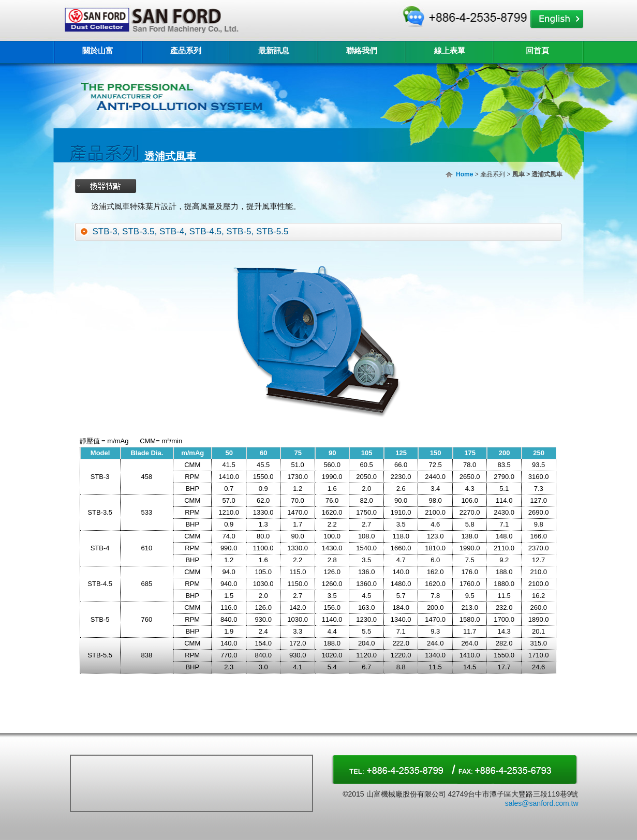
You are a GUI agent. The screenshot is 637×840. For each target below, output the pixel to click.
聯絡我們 (362, 51)
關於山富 (98, 51)
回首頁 (537, 51)
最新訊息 (274, 51)
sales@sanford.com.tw (542, 803)
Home (464, 174)
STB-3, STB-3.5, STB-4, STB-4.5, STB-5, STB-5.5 (191, 231)
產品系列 (186, 51)
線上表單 (450, 51)
